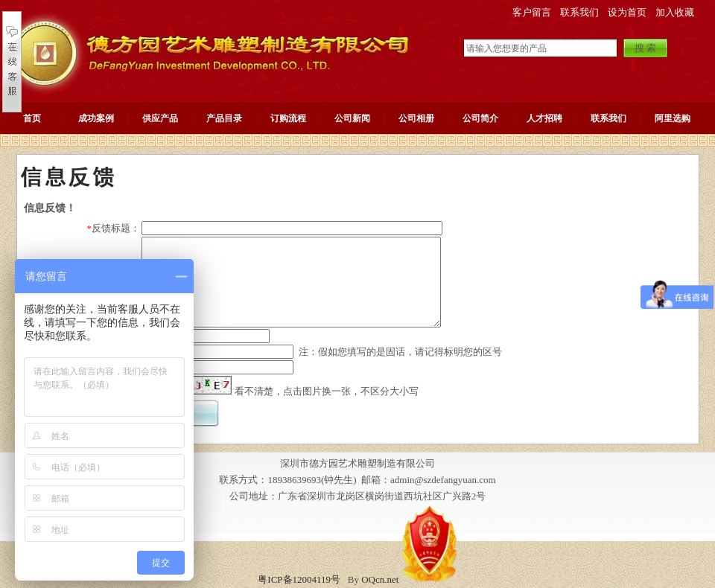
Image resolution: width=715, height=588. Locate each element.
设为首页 (627, 12)
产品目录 (224, 118)
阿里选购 (673, 118)
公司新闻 (352, 118)
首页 (32, 118)
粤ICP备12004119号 (299, 579)
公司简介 (480, 118)
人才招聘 (544, 118)
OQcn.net (380, 579)
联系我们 (579, 12)
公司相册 (416, 118)
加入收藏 (675, 12)
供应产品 (160, 118)
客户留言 (532, 12)
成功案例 (96, 118)
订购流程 (288, 118)
